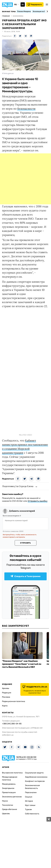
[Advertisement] (26, 179)
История (29, 801)
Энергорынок (8, 788)
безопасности (26, 109)
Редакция (7, 693)
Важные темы (9, 12)
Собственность (32, 814)
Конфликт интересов (35, 781)
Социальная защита (34, 773)
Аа (23, 4)
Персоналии (31, 792)
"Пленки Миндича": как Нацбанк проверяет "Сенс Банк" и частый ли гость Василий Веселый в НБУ (22, 664)
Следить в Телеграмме (25, 576)
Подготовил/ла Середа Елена (18, 486)
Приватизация (9, 792)
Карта (5, 706)
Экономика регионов (12, 797)
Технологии (8, 805)
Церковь (6, 814)
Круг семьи (30, 805)
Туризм (28, 809)
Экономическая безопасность (32, 787)
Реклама (6, 697)
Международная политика (10, 778)
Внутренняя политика (12, 773)
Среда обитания (10, 809)
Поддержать (35, 4)
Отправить (25, 543)
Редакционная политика (14, 701)
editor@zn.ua (8, 735)
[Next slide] (47, 11)
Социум (29, 797)
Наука (5, 801)
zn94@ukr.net (36, 728)
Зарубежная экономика (36, 777)
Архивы (6, 688)
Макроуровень (9, 784)
